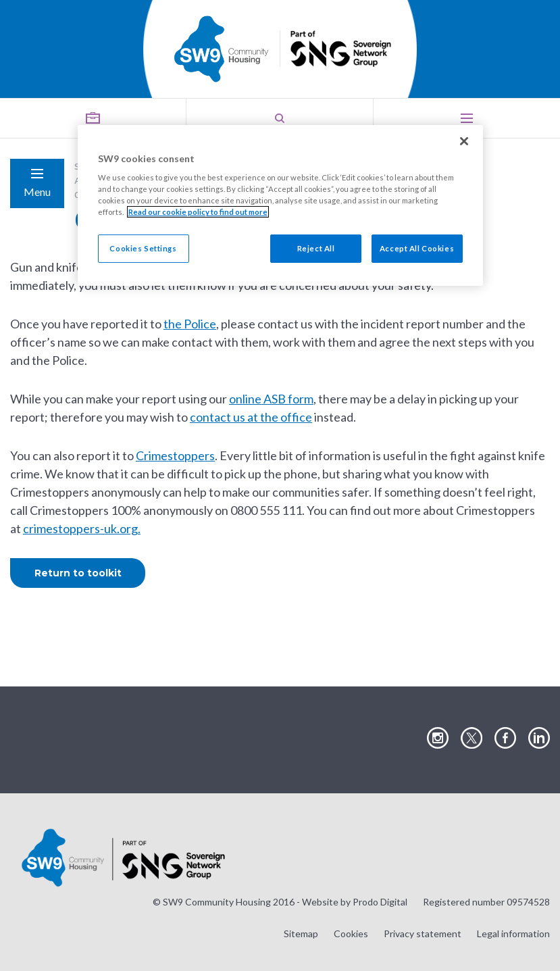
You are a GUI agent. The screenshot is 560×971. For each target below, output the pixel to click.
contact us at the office (251, 417)
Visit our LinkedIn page (539, 739)
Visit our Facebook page (505, 739)
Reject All (316, 248)
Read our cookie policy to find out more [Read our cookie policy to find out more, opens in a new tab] (198, 212)
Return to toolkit (78, 573)
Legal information (513, 933)
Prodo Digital (380, 902)
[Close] (464, 141)
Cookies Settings (143, 248)
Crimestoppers (175, 455)
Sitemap (301, 933)
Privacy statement (423, 933)
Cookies (351, 933)
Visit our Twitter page (472, 739)
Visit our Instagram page (438, 739)
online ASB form (271, 399)
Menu (37, 192)
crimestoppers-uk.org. (82, 528)
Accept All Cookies (417, 248)
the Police (190, 324)
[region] (280, 206)
